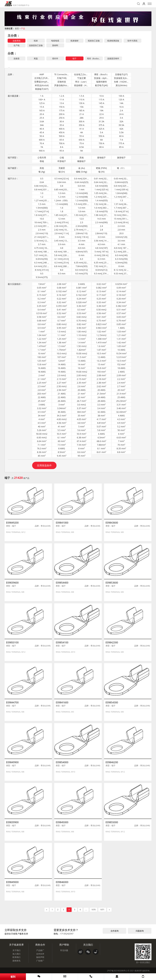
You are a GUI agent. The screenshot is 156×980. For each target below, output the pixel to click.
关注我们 (88, 945)
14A (121, 103)
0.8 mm (82, 186)
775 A (121, 143)
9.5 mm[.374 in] (102, 274)
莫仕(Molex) (121, 85)
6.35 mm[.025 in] (82, 263)
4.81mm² (101, 423)
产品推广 (40, 950)
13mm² (42, 284)
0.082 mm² (101, 288)
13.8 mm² (42, 364)
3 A (121, 118)
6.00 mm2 (42, 437)
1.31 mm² (121, 339)
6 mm (82, 255)
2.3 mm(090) (101, 222)
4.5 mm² (42, 423)
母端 (42, 161)
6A (101, 140)
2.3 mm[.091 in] (42, 226)
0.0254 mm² (121, 284)
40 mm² (42, 427)
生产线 (17, 45)
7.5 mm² (62, 445)
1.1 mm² (62, 335)
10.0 (42, 219)
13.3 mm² (101, 361)
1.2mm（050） (62, 200)
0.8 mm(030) (101, 186)
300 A (82, 121)
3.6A (42, 121)
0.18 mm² (121, 295)
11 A (62, 99)
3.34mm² (62, 408)
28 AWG (101, 401)
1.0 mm (62, 193)
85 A (121, 147)
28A (82, 118)
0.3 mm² (42, 302)
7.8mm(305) (82, 266)
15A (82, 107)
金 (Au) (82, 168)
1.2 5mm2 (101, 335)
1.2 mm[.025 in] (102, 197)
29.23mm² (121, 401)
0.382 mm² (121, 306)
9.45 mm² (62, 456)
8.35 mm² (121, 448)
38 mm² (101, 416)
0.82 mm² (82, 324)
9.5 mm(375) (82, 274)
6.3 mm (101, 259)
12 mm (62, 219)
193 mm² (101, 372)
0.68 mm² (42, 321)
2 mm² (42, 375)
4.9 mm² (121, 423)
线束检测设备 (113, 41)
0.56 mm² (101, 313)
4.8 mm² (82, 423)
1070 (93, 910)
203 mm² (42, 394)
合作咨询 (115, 931)
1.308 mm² (101, 339)
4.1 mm (121, 244)
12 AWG (101, 357)
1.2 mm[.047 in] (122, 197)
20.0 (121, 233)
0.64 (42, 182)
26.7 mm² (82, 401)
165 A (42, 110)
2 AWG (121, 372)
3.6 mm (121, 241)
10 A (102, 96)
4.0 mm (101, 244)
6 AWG (101, 434)
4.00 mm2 (62, 419)
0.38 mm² (101, 306)
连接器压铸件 (113, 58)
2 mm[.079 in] (62, 222)
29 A (102, 118)
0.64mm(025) (121, 182)
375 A (102, 125)
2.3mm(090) (82, 226)
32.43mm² (121, 412)
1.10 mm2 (82, 335)
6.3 (82, 259)
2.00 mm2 (82, 375)
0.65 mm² (121, 317)
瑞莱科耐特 (101, 82)
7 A (121, 140)
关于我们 (16, 950)
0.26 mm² (121, 299)
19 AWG (62, 372)
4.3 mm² (121, 419)
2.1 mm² (42, 379)
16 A (121, 107)
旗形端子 (121, 157)
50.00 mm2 (42, 434)
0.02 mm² (101, 284)
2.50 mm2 (62, 386)
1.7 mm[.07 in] (42, 211)
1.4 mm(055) (101, 200)
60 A (121, 136)
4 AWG (121, 416)
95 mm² (82, 456)
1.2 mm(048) (82, 197)
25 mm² (42, 401)
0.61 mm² (101, 317)
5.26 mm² (42, 430)
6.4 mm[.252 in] (42, 266)
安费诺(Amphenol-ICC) (43, 82)
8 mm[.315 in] (42, 270)
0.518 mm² (42, 313)
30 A (62, 121)
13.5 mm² (121, 361)
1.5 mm (42, 204)
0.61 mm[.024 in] (102, 179)
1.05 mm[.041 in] (102, 193)
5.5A (121, 132)
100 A (121, 96)
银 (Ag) (42, 172)
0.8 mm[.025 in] (122, 186)
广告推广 (40, 961)
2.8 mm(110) (42, 233)
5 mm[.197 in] (101, 252)
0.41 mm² (62, 310)
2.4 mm (121, 226)
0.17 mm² (101, 295)
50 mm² (121, 430)
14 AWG (62, 364)
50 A (42, 136)
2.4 (101, 226)
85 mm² (42, 456)
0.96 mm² (82, 328)
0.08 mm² (62, 288)
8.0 (62, 270)
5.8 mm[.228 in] (62, 255)
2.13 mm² (62, 379)
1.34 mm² (42, 342)
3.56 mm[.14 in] (102, 241)
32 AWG (101, 412)
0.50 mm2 (101, 310)
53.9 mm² (82, 434)
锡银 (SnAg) (82, 172)
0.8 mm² (42, 324)
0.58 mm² (42, 317)
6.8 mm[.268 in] (62, 266)
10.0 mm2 (62, 353)
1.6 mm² (101, 346)
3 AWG (42, 405)
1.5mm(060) (42, 208)
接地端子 (101, 157)
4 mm (82, 244)
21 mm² (82, 394)
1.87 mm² (101, 350)
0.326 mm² (82, 302)
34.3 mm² (62, 416)
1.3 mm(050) (82, 200)
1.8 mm (82, 211)
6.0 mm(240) (121, 255)
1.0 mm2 (62, 332)
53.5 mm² (62, 434)
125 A (42, 103)
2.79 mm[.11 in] (82, 230)
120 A (121, 99)
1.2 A (62, 96)
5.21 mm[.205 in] (43, 255)
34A (42, 125)
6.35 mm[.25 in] (102, 263)
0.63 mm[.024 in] (122, 179)
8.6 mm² (82, 452)
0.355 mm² (62, 306)
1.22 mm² (42, 339)
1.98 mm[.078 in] (102, 215)
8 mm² (82, 448)
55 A (82, 136)
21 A (82, 114)
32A (121, 121)
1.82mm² (82, 350)
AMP (42, 74)
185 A (82, 110)
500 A (62, 136)
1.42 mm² (121, 342)
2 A (121, 110)
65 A (62, 140)
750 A (102, 143)
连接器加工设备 (36, 45)
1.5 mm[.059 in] (82, 204)
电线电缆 (55, 41)
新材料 (55, 45)
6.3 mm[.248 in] (42, 263)
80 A (102, 147)
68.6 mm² (101, 441)
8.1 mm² (101, 448)
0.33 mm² (101, 302)
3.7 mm (42, 244)
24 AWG (101, 397)
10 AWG (121, 350)
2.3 (82, 222)
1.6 (62, 208)
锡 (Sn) (62, 172)
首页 (17, 28)
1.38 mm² (62, 342)
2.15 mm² (82, 379)
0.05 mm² (42, 288)
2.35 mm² (82, 383)
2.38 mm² (101, 383)
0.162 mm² (82, 295)
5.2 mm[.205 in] (122, 252)
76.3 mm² (42, 448)
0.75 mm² (101, 321)
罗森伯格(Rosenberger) (63, 85)
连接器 (17, 58)
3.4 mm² (101, 408)
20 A (42, 114)
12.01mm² (121, 357)
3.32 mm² (42, 408)
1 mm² (42, 332)
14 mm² (82, 364)
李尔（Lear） (82, 82)
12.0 (82, 219)
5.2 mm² (121, 427)
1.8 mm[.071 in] (42, 215)
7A (42, 147)
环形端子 (62, 161)
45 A (42, 132)
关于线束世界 (16, 945)
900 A (42, 151)
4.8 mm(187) (101, 248)
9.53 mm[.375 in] (122, 274)
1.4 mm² (82, 342)
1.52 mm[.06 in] (102, 204)
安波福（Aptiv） (102, 78)
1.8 (62, 211)
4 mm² (42, 419)
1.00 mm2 (82, 332)
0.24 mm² (82, 299)
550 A (102, 136)
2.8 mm (121, 230)
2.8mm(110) (82, 233)
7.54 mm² (82, 445)
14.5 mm (101, 219)
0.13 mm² (101, 291)
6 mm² (121, 434)
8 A (62, 147)
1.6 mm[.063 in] (102, 208)
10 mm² (42, 353)
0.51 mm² (121, 310)
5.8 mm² (101, 430)
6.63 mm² (121, 437)
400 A (62, 129)
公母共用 (42, 157)
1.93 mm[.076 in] (82, 215)
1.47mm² (42, 346)
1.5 (121, 200)
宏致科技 (62, 82)
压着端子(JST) (121, 74)
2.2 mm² (121, 379)
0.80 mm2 (62, 324)
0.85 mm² (121, 324)
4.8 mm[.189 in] (62, 252)
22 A (102, 114)
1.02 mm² (101, 332)
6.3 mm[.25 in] (62, 263)
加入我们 (16, 954)
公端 (62, 157)
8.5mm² (62, 452)
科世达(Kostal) (42, 85)
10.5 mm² (101, 353)
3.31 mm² (121, 405)
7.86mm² (101, 445)
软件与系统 (132, 41)
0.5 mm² (82, 310)
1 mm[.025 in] (101, 189)
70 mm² (121, 445)
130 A (82, 103)
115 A (102, 99)
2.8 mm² (42, 390)
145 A (102, 103)
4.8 (62, 248)
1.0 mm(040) (82, 193)
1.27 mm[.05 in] (42, 200)
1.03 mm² (121, 332)
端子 (74, 58)
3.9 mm (62, 244)
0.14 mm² (121, 291)
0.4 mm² (42, 310)
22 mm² (82, 397)
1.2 (42, 197)
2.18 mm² (101, 379)
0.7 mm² (62, 321)
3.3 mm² (101, 405)
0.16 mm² (62, 295)
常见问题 (64, 950)
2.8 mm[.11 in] (62, 233)
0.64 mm (62, 182)
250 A (62, 118)
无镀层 (62, 168)
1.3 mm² (82, 339)
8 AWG (62, 448)
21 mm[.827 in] (42, 237)
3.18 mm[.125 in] (43, 241)
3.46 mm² (121, 408)
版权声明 (40, 957)
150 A (62, 107)
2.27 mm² (62, 383)
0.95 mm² (62, 328)
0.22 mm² (62, 299)
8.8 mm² (121, 452)
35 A (62, 125)
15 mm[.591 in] (121, 219)
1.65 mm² (121, 346)
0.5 (42, 179)
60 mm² (62, 441)
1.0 (42, 193)
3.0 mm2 (82, 405)
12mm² (62, 361)
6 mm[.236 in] (101, 255)
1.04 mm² (42, 335)
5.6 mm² (82, 430)
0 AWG (82, 284)
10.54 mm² (121, 353)
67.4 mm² (82, 441)
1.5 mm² (62, 346)
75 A (82, 143)
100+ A (42, 99)
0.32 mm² (62, 302)
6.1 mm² (62, 437)
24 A (121, 114)
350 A (82, 125)
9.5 (42, 274)
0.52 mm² (62, 313)
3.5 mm (82, 241)
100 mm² (42, 357)
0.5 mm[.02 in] (62, 179)
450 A (62, 132)
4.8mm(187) (82, 252)
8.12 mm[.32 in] (122, 270)
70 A (42, 143)
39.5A (121, 125)
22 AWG (42, 397)
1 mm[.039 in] (121, 189)
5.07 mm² (101, 427)
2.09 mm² (121, 375)
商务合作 (40, 945)
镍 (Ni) (101, 172)
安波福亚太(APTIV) (122, 78)
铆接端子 (82, 161)
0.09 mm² (121, 288)
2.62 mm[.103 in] (63, 230)
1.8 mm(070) (101, 211)
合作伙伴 (40, 954)
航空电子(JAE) (102, 85)
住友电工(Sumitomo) (83, 74)
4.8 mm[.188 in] (42, 252)
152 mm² (121, 364)
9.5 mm (62, 274)
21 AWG (62, 394)
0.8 (62, 186)
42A (121, 129)
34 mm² (42, 416)
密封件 (55, 58)
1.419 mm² (101, 342)
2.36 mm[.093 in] (63, 226)
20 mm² (121, 390)
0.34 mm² (121, 302)
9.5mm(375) (42, 277)
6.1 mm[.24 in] (62, 259)
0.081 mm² (82, 288)
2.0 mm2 (62, 375)
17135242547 (67, 934)
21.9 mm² (121, 394)
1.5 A (82, 96)
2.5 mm (42, 230)
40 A (42, 129)
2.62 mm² (101, 386)
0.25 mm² (101, 299)
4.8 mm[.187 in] (122, 248)
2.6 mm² (82, 386)
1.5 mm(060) (62, 204)
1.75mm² (62, 350)
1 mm (82, 189)
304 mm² (82, 412)
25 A (42, 118)
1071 (102, 910)
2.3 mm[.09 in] (121, 222)
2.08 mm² (62, 284)
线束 (36, 41)
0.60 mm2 (82, 317)
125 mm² (42, 361)
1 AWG (121, 328)
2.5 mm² (42, 386)
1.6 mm (82, 208)
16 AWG (42, 368)
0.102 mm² (62, 291)
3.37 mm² (82, 408)
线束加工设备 (94, 41)
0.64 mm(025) (82, 182)
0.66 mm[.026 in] (43, 186)
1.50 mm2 (82, 346)
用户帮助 (64, 945)
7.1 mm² (42, 445)
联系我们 (16, 957)
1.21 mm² (121, 335)
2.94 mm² (62, 390)
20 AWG (82, 390)
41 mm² (62, 427)
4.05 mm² (82, 419)
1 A (42, 96)
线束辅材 (74, 41)
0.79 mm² (121, 321)
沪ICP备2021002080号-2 (117, 971)
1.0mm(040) (121, 193)
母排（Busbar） (94, 58)
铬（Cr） (121, 168)
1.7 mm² (42, 350)
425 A (102, 129)
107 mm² (62, 357)
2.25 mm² (42, 383)
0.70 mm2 (82, 321)
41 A (82, 129)
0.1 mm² (42, 291)
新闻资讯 (16, 961)
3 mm (62, 237)
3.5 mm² (42, 412)
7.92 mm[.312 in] (102, 266)
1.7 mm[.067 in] (122, 208)
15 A (42, 107)
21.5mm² (101, 394)
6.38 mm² (82, 437)
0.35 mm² (42, 306)
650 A (82, 140)
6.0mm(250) (42, 259)
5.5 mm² (62, 430)
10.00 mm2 (82, 353)
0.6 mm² (62, 317)
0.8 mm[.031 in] (42, 189)
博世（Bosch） (101, 74)
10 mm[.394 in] (121, 215)
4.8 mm (82, 248)
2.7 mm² (121, 386)
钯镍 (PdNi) (101, 168)
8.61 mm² (101, 452)
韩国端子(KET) (42, 89)
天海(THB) (62, 78)
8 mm (121, 266)
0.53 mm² (82, 313)
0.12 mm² (82, 291)
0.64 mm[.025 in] (102, 182)
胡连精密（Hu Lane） (83, 85)
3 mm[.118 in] (82, 237)
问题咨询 (140, 931)
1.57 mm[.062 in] (122, 204)
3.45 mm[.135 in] (63, 241)
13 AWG (82, 361)
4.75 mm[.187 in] (43, 248)
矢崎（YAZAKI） (122, 82)
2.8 (101, 230)
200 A (62, 114)
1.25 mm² (62, 339)
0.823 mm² (101, 324)
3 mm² (62, 405)
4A (82, 132)
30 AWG (62, 412)
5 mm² (82, 427)
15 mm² (101, 364)
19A (101, 110)
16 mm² (82, 368)
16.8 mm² (101, 368)
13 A (62, 103)
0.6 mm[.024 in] (82, 179)
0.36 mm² (82, 306)
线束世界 (138, 971)
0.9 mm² (42, 328)
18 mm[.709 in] (42, 222)
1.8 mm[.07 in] (121, 211)
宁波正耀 (82, 78)
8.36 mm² (42, 452)
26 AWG (62, 401)
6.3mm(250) (121, 263)
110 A (82, 99)
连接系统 (17, 41)
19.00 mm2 (82, 372)
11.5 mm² (82, 357)
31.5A (102, 121)
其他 (82, 157)
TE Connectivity (62, 74)
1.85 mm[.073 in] (63, 215)
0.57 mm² (121, 313)
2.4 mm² (121, 383)
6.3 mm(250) (121, 259)
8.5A (82, 147)
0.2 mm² (42, 299)
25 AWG (121, 397)
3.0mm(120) (121, 237)
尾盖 (36, 58)
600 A (42, 140)
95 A (62, 151)
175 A (62, 110)
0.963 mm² (101, 328)
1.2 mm (62, 197)
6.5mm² (101, 437)
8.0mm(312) (101, 270)
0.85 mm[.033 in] (63, 189)
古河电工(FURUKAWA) (43, 78)
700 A (62, 143)
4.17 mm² (101, 419)
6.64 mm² (42, 441)
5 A (102, 132)
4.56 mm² (62, 423)
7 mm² (121, 441)
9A (82, 151)
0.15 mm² (42, 295)
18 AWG (121, 368)
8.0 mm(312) (82, 270)
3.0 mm (101, 237)
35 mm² (82, 416)
